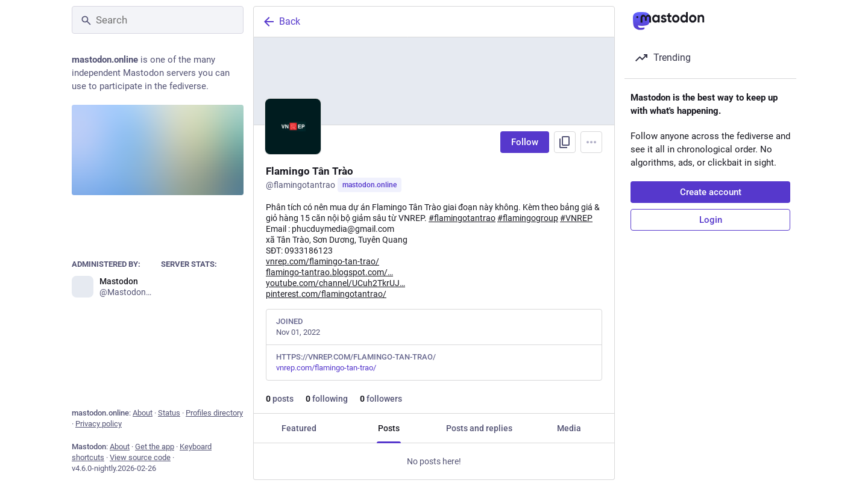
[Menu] (591, 142)
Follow (525, 142)
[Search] (158, 20)
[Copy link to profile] (565, 142)
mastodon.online (370, 185)
